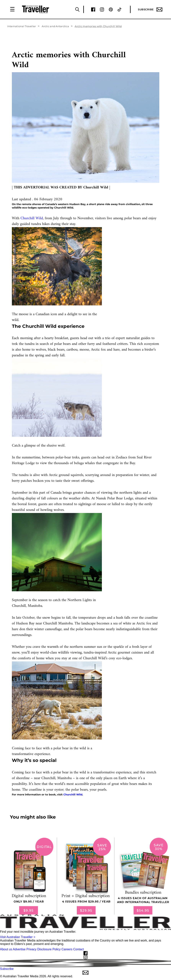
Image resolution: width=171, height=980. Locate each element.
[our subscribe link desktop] (85, 876)
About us (6, 949)
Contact (78, 949)
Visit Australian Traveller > (18, 937)
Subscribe (150, 9)
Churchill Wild (32, 218)
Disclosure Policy (49, 949)
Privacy (31, 949)
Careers (67, 949)
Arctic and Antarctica (55, 26)
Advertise (19, 949)
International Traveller (22, 26)
